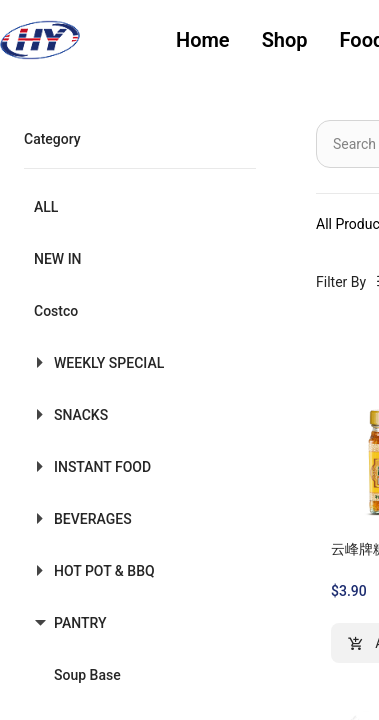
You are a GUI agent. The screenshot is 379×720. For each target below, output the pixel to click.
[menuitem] (203, 40)
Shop (285, 40)
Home (203, 40)
